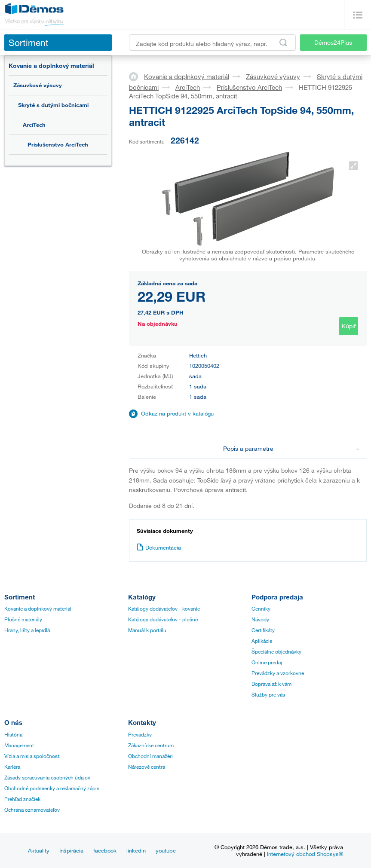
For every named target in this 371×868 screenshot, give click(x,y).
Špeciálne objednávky (276, 651)
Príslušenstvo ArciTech (58, 144)
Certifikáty (263, 630)
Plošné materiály (23, 619)
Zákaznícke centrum (151, 745)
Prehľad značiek (22, 799)
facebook (105, 850)
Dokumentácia (159, 547)
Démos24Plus (333, 42)
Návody (260, 619)
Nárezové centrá (147, 767)
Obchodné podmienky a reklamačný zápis (52, 788)
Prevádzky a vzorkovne (278, 673)
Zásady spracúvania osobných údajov (47, 777)
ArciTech (34, 125)
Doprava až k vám (271, 684)
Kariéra (12, 767)
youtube (166, 850)
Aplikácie (262, 641)
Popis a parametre (291, 448)
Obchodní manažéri (150, 756)
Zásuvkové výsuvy (38, 85)
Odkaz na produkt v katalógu (177, 413)
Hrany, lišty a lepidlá (27, 630)
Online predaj (267, 662)
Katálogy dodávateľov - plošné (163, 619)
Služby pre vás (268, 694)
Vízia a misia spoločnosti (32, 756)
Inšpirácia (71, 850)
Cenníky (261, 608)
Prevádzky (140, 734)
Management (19, 745)
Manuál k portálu (147, 630)
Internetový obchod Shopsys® (305, 854)
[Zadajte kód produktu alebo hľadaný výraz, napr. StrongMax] (212, 43)
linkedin (136, 850)
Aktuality (39, 850)
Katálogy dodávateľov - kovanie (164, 608)
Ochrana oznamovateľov (32, 810)
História (13, 734)
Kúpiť (349, 326)
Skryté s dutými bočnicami (53, 105)
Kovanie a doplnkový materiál (51, 66)
